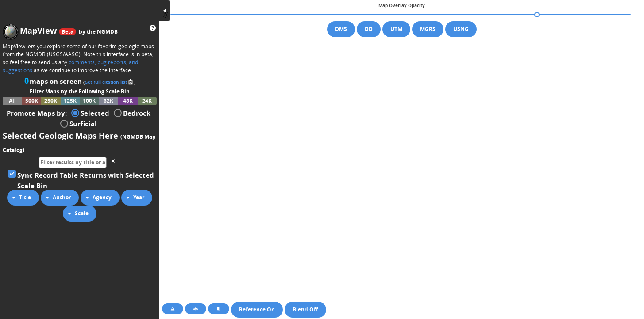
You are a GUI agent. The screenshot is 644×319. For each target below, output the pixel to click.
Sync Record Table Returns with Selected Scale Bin (81, 180)
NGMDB (107, 32)
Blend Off (305, 309)
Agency (97, 198)
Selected (90, 113)
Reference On (257, 309)
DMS (341, 29)
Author (57, 198)
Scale (77, 214)
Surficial (79, 123)
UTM (396, 29)
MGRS (428, 29)
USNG (461, 29)
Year (134, 198)
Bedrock (132, 113)
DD (369, 29)
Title (20, 198)
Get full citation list (109, 82)
